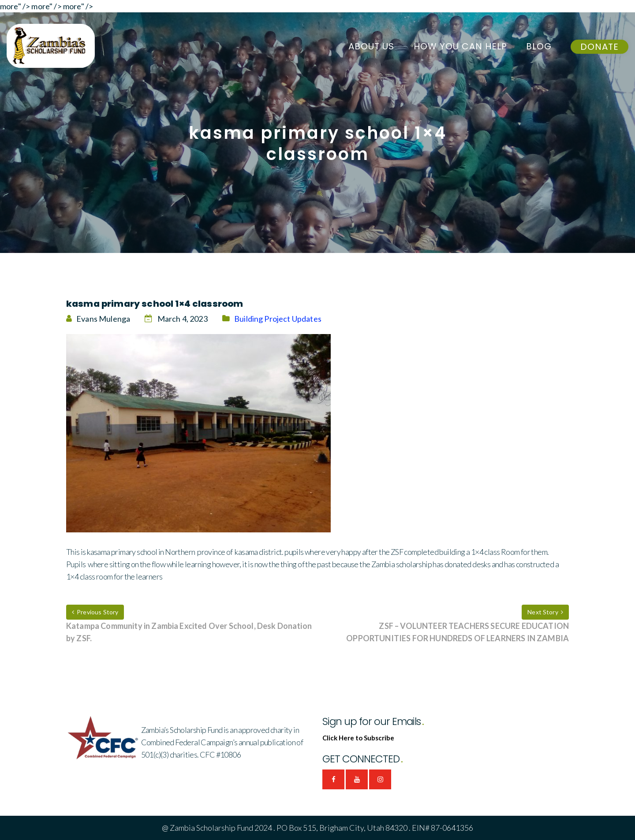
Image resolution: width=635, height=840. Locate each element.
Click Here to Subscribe (358, 738)
